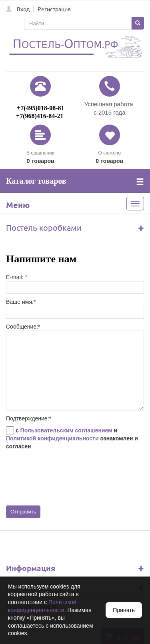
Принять (124, 610)
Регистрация (54, 9)
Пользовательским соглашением (66, 430)
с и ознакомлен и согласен (72, 438)
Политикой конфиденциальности (52, 438)
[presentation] (67, 478)
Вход (23, 9)
